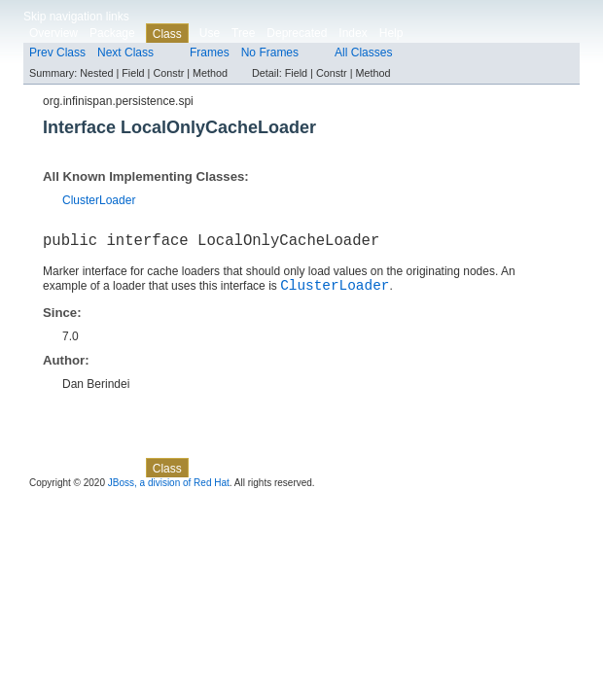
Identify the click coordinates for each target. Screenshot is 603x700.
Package (112, 33)
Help (391, 33)
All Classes (363, 52)
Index (353, 33)
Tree (243, 33)
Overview (53, 33)
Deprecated (297, 33)
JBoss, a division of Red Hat (169, 490)
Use (210, 33)
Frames (210, 52)
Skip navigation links (76, 17)
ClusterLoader (99, 200)
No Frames (270, 52)
